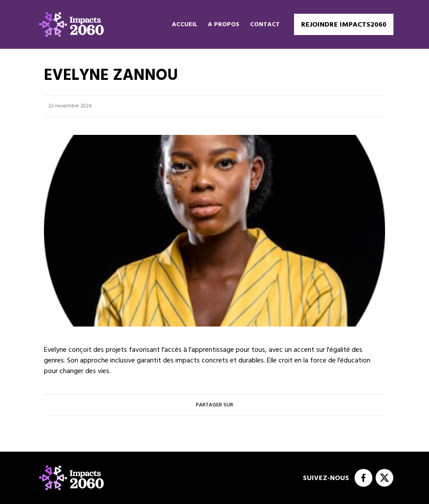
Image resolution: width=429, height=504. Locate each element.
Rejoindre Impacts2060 (344, 24)
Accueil (185, 24)
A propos (224, 24)
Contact (265, 24)
